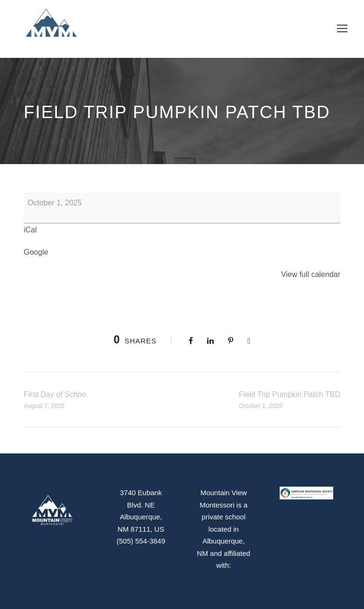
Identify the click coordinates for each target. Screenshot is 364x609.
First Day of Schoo (55, 401)
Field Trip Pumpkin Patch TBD (290, 401)
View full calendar (311, 274)
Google (36, 252)
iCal (30, 230)
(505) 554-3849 (141, 541)
